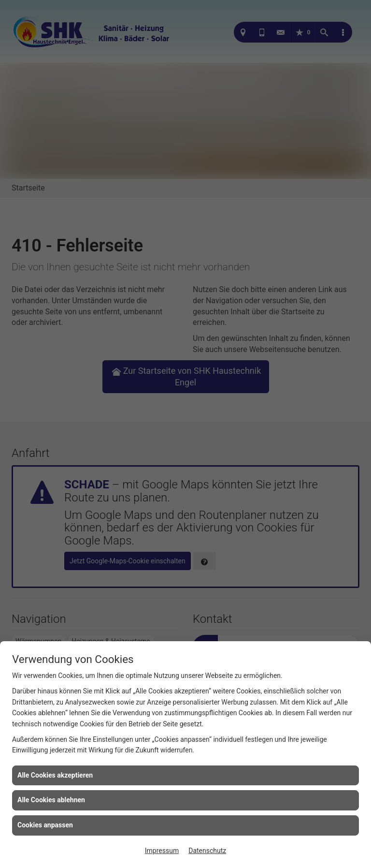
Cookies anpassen (45, 825)
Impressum (162, 851)
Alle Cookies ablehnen (51, 800)
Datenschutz (207, 851)
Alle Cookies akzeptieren (55, 775)
